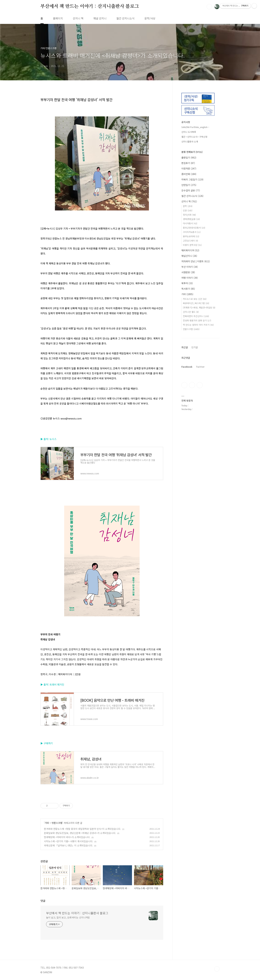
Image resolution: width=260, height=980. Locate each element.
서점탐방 (188, 272)
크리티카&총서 (192, 232)
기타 (47, 823)
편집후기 (188, 163)
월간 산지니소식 (125, 18)
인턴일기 (189, 185)
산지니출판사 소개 (190, 142)
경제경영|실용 (191, 219)
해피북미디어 (190, 250)
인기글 (195, 347)
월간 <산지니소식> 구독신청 (194, 137)
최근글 (185, 347)
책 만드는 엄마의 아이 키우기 (198, 325)
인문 (188, 210)
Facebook (187, 367)
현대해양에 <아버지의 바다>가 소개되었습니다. (67, 837)
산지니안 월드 (191, 312)
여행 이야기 (190, 278)
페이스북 (184, 385)
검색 (209, 7)
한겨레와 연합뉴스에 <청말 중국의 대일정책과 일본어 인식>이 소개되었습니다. (82, 829)
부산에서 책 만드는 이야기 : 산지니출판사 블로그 (90, 6)
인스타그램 (192, 385)
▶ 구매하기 (47, 743)
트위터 (200, 385)
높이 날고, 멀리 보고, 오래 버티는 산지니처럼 (68, 917)
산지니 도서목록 (189, 132)
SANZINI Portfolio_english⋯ (195, 127)
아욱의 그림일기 (192, 179)
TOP (217, 969)
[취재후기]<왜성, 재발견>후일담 (199, 307)
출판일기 (189, 158)
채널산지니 (189, 256)
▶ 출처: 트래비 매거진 (52, 684)
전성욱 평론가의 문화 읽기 (197, 320)
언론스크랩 (57, 823)
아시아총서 (190, 223)
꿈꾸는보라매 (191, 236)
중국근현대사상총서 (194, 228)
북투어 (187, 283)
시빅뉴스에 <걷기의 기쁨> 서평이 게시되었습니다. (68, 841)
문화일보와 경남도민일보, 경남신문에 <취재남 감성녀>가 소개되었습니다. (80, 833)
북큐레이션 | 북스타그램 (196, 303)
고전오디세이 (190, 241)
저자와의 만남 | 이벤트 (196, 261)
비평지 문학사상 (192, 245)
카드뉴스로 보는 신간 (195, 299)
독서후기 (188, 289)
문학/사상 (150, 18)
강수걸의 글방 (191, 190)
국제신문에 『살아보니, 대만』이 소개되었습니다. (68, 845)
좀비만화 (189, 174)
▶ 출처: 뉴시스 (49, 439)
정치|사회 (189, 215)
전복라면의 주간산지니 (196, 316)
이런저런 (189, 168)
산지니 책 (78, 18)
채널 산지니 (100, 18)
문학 (188, 206)
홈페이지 (58, 18)
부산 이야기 (190, 267)
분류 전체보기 (192, 152)
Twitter (200, 367)
